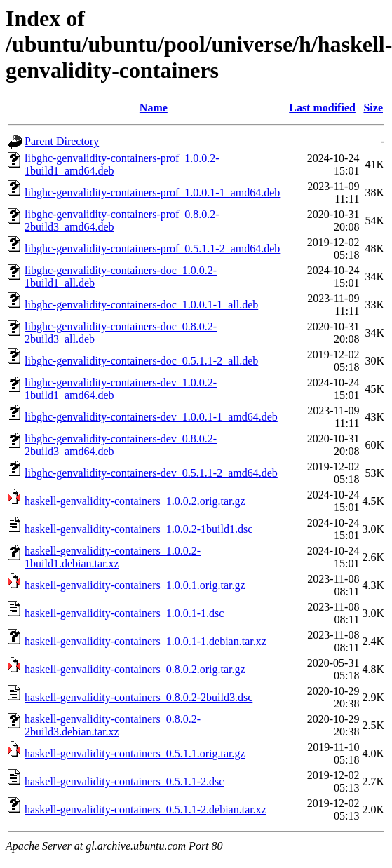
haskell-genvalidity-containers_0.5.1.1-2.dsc (124, 781)
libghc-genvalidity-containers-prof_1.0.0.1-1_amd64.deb (152, 192)
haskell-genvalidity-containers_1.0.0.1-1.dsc (124, 613)
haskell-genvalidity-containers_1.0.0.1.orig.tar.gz (135, 585)
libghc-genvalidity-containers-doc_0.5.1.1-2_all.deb (141, 361)
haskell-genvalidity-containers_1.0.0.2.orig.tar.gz (135, 501)
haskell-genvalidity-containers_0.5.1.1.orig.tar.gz (135, 753)
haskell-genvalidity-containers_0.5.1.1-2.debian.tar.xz (146, 809)
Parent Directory (62, 141)
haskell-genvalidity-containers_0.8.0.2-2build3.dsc (138, 697)
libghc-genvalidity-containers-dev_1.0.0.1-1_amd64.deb (151, 417)
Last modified (322, 108)
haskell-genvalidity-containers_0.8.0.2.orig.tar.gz (135, 669)
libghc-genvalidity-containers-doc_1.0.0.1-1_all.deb (141, 305)
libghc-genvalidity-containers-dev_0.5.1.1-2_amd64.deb (151, 473)
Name (154, 108)
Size (373, 108)
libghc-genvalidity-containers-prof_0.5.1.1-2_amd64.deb (152, 249)
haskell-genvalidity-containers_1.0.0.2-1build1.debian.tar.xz (113, 557)
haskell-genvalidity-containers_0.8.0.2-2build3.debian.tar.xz (113, 725)
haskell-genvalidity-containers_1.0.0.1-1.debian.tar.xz (146, 641)
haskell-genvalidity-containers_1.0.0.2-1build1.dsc (138, 529)
